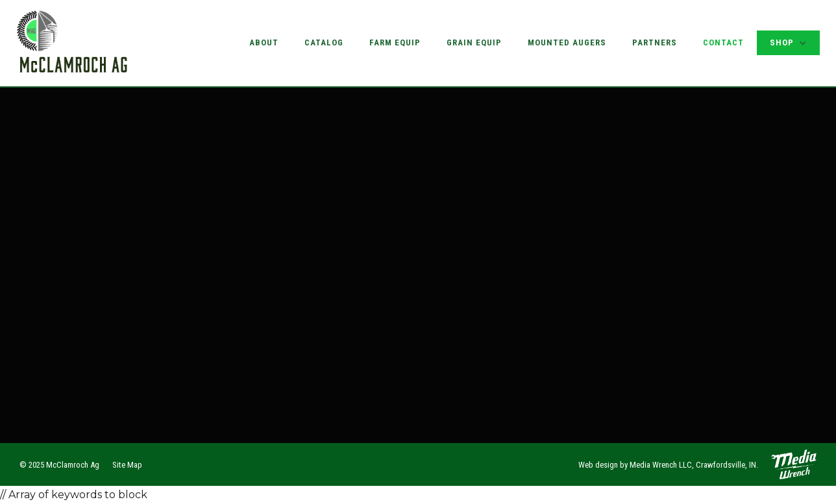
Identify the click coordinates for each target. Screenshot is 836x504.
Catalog (324, 42)
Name (71, 141)
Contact (723, 42)
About (264, 42)
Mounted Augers (567, 42)
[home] (73, 43)
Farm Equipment (624, 231)
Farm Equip (395, 42)
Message (80, 243)
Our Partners (618, 276)
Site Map (127, 465)
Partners (655, 42)
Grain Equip (474, 42)
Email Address (93, 192)
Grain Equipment (625, 208)
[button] (788, 43)
